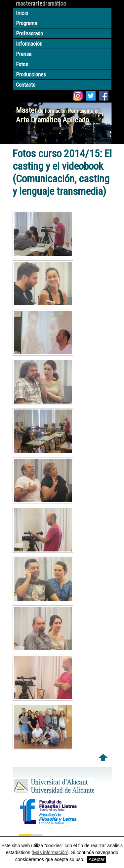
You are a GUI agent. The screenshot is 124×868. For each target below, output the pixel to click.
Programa (26, 23)
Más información (50, 852)
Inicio (22, 13)
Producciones (31, 74)
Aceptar (97, 859)
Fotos (22, 64)
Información (29, 44)
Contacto (26, 85)
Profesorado (29, 33)
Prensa (24, 54)
